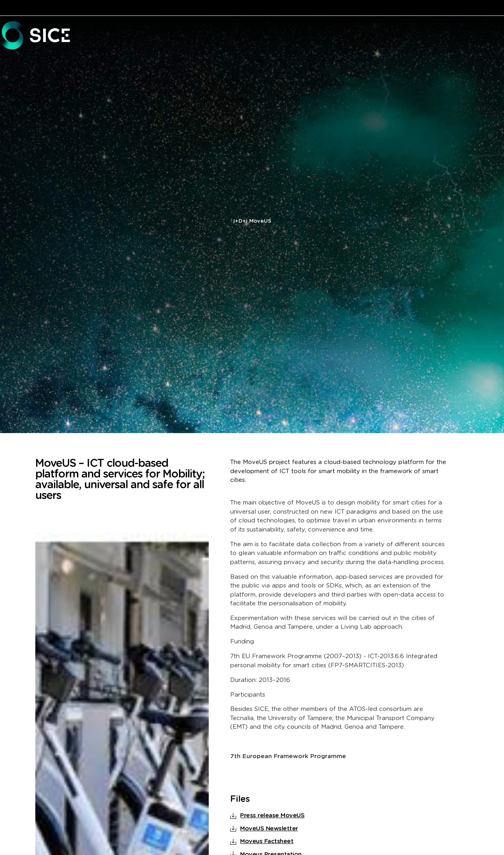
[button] (226, 36)
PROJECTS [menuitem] (474, 36)
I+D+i (240, 221)
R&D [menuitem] (440, 36)
